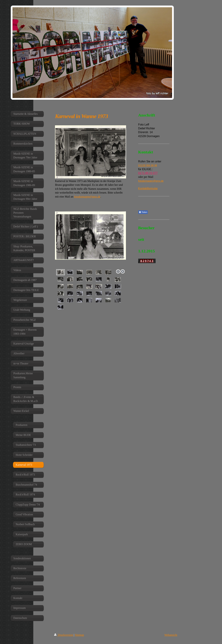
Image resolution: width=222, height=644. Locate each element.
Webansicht (171, 635)
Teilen (143, 212)
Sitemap (79, 635)
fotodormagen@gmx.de (87, 197)
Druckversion (64, 635)
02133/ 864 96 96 (148, 165)
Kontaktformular (148, 188)
